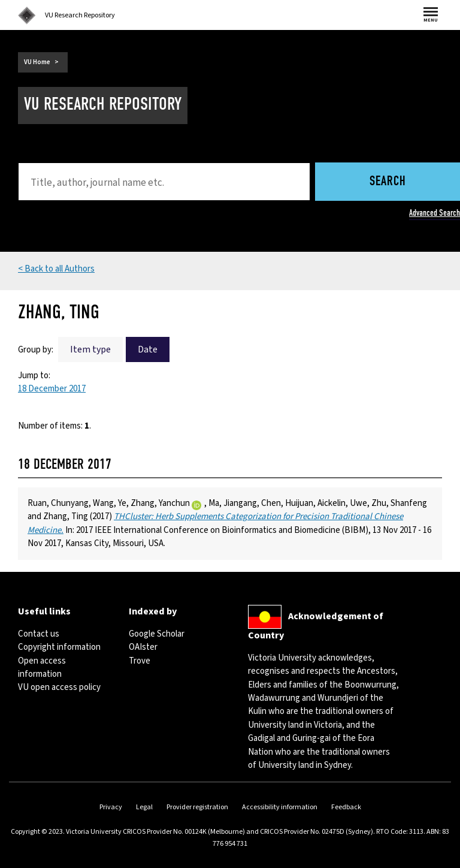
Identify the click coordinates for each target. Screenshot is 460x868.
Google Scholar (157, 634)
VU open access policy (59, 687)
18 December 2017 (52, 389)
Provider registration (197, 807)
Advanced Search (435, 213)
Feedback (346, 807)
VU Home (37, 62)
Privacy (111, 807)
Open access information (42, 667)
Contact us (39, 634)
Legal (144, 807)
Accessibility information (280, 807)
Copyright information (59, 647)
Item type (90, 349)
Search (388, 182)
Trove (140, 661)
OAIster (143, 647)
